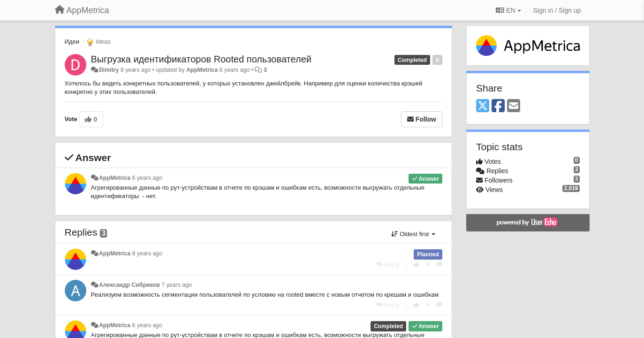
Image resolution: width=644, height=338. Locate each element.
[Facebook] (498, 106)
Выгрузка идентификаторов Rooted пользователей (201, 59)
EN (508, 10)
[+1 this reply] (416, 265)
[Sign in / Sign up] (557, 10)
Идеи (72, 42)
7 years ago (177, 285)
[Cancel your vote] (428, 265)
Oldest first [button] (413, 234)
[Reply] (388, 265)
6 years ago (148, 178)
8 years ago (148, 253)
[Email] (514, 106)
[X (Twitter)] (483, 106)
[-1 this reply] (439, 265)
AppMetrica (202, 70)
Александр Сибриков (129, 285)
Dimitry (109, 70)
